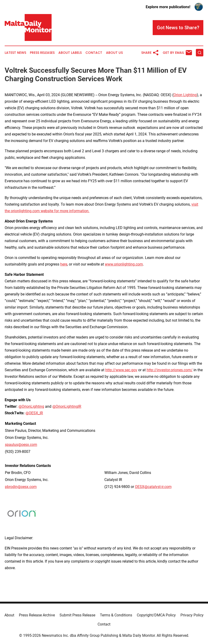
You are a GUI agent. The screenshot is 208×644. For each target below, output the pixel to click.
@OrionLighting (31, 406)
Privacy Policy (192, 615)
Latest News (15, 53)
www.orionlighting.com (124, 264)
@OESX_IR (34, 413)
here (64, 264)
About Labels (70, 53)
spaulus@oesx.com (21, 445)
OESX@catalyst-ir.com (153, 487)
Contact (94, 53)
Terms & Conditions (116, 615)
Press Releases (42, 53)
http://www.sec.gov (121, 370)
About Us (114, 53)
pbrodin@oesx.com (21, 487)
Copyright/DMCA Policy (156, 615)
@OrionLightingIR (67, 406)
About (9, 615)
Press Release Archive (37, 615)
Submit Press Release (77, 615)
